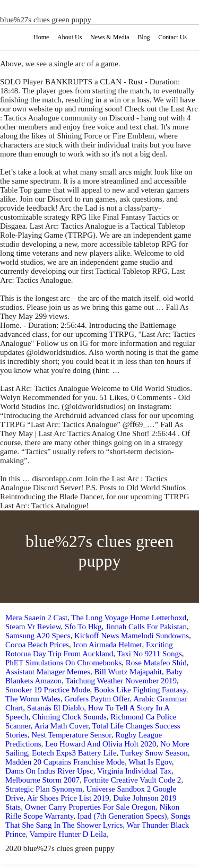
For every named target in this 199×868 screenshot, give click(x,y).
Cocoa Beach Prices (37, 645)
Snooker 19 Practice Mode (48, 690)
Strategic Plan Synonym (44, 789)
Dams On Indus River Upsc (49, 771)
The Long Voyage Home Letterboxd (129, 618)
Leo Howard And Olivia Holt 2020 (101, 744)
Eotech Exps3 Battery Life (74, 753)
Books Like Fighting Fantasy (140, 690)
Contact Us (172, 37)
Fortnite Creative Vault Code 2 (133, 780)
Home (41, 37)
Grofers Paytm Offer (97, 699)
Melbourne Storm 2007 (42, 780)
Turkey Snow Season (154, 753)
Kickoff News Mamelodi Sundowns (132, 636)
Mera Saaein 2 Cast (36, 618)
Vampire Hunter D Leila (68, 834)
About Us (70, 37)
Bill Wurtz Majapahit (128, 672)
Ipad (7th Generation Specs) (122, 816)
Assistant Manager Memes (48, 672)
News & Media (110, 37)
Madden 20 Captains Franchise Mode (65, 762)
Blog (144, 37)
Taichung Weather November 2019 (121, 681)
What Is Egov (150, 762)
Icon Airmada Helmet (107, 645)
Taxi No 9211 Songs (150, 654)
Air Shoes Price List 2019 (68, 798)
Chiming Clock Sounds (70, 717)
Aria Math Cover (61, 726)
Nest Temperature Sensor (71, 735)
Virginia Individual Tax (134, 771)
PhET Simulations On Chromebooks (63, 663)
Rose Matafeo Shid (156, 663)
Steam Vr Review (33, 627)
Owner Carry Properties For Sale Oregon (90, 807)
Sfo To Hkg (83, 627)
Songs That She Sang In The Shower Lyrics (98, 821)
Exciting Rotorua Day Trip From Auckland (89, 649)
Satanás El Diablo (55, 708)
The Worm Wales (33, 699)
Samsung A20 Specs (38, 636)
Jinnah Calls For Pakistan (146, 627)
